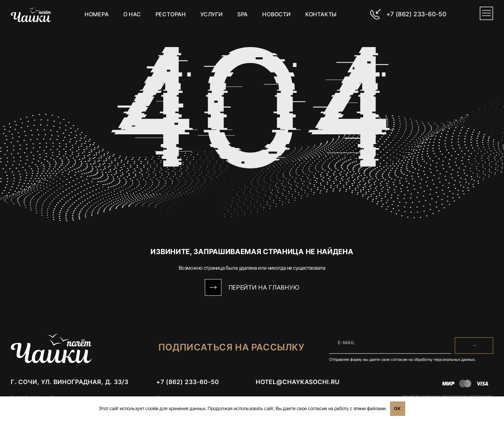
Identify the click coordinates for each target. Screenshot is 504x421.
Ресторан (170, 14)
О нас (132, 14)
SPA (242, 14)
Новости (276, 14)
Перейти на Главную (264, 287)
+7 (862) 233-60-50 (415, 14)
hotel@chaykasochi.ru (298, 384)
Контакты (321, 14)
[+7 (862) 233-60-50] (374, 14)
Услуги (211, 14)
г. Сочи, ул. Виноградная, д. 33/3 (70, 384)
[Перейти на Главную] (213, 287)
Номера (96, 14)
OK (397, 409)
